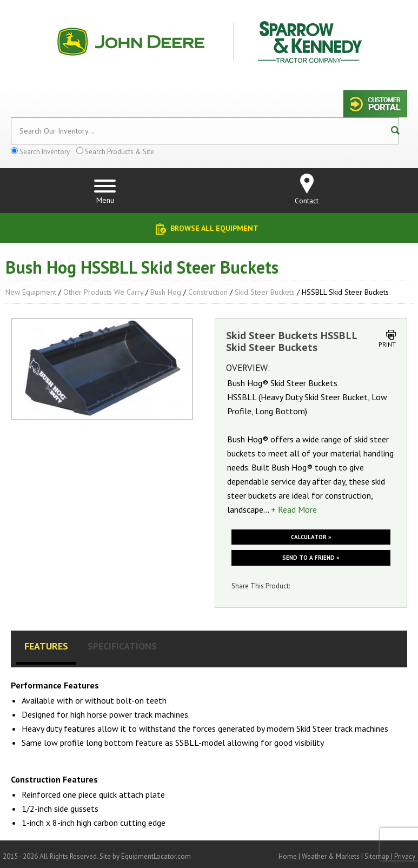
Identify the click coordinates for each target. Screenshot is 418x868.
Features (46, 646)
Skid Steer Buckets (265, 292)
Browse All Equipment (214, 228)
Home (288, 856)
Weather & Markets (331, 856)
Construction (208, 292)
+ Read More (294, 509)
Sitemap (377, 856)
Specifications (122, 646)
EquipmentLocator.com (156, 856)
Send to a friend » (311, 558)
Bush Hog (166, 292)
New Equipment (31, 292)
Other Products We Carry (103, 292)
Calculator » (311, 537)
